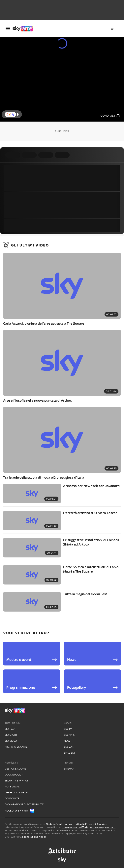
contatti (110, 827)
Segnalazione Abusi (34, 837)
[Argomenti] (112, 29)
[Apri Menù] (8, 29)
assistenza (96, 827)
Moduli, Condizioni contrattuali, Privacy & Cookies (76, 824)
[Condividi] (110, 115)
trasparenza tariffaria (75, 827)
